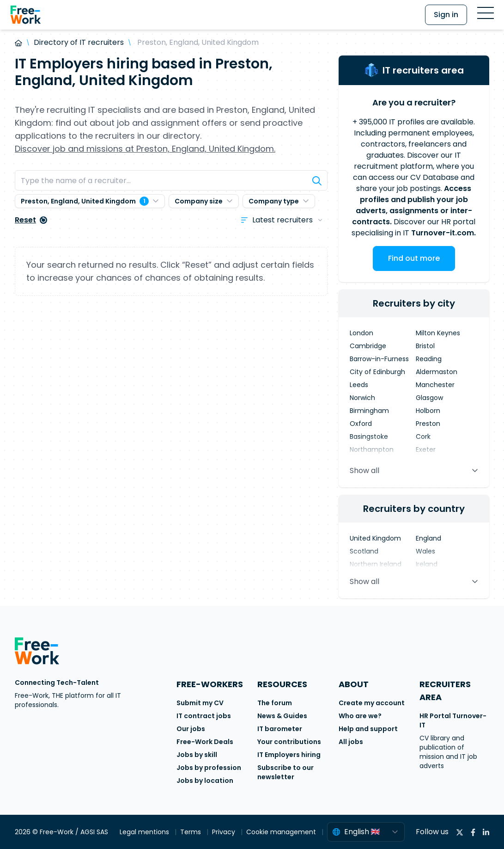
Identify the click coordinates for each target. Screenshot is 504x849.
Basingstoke (369, 437)
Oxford (361, 424)
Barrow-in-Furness (379, 359)
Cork (423, 437)
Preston (428, 424)
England (428, 538)
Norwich (362, 398)
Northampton (372, 449)
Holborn (428, 411)
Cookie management (282, 832)
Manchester (435, 385)
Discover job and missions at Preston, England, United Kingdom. (145, 149)
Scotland (364, 551)
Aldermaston (437, 372)
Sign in (446, 15)
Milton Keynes (438, 333)
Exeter (426, 449)
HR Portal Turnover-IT (453, 720)
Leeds (359, 385)
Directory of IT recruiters (79, 42)
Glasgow (429, 398)
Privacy (225, 832)
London (361, 333)
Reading (429, 359)
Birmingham (369, 411)
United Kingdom (375, 538)
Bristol (425, 346)
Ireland (427, 564)
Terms (191, 832)
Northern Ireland (376, 564)
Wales (425, 551)
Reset (31, 220)
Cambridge (368, 346)
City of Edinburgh (377, 372)
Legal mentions (145, 832)
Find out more (414, 258)
